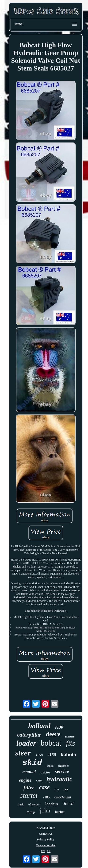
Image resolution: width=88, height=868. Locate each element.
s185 (46, 797)
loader (26, 743)
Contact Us (46, 834)
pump (31, 812)
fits (70, 743)
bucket (60, 812)
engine (25, 780)
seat (39, 781)
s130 (59, 727)
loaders (52, 804)
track (21, 804)
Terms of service (46, 845)
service (62, 771)
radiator (70, 737)
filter (29, 788)
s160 (52, 755)
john (45, 810)
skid (32, 763)
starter (29, 795)
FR (49, 851)
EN (43, 851)
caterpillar (29, 735)
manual (29, 772)
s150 (39, 755)
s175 (57, 789)
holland (39, 726)
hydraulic (59, 779)
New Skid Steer (46, 828)
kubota (69, 755)
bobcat (51, 743)
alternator (35, 804)
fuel (66, 789)
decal (68, 803)
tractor (45, 772)
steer (23, 753)
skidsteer (64, 766)
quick (50, 766)
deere (53, 734)
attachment (63, 797)
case (44, 787)
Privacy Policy (46, 840)
